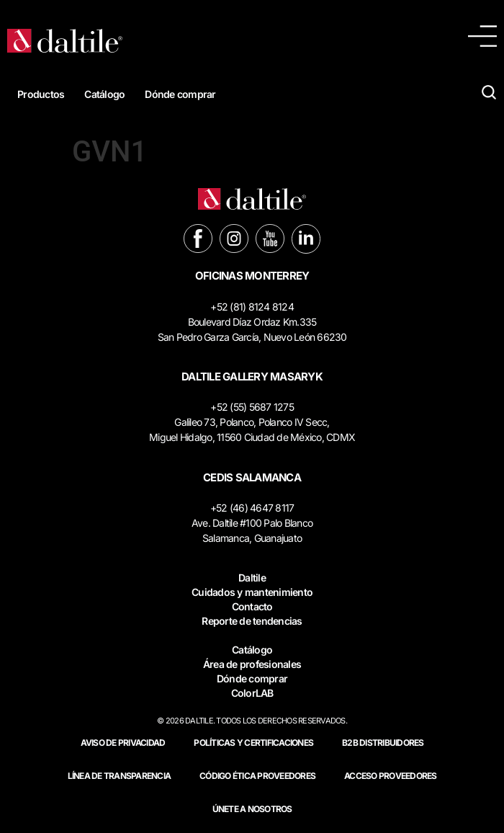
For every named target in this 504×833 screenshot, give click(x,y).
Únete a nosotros (252, 809)
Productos (41, 94)
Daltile (252, 578)
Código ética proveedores (257, 776)
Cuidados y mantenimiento (252, 592)
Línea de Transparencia (120, 776)
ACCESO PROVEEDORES (391, 776)
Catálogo (104, 94)
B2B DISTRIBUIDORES (383, 743)
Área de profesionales (252, 664)
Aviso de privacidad (123, 743)
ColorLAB (252, 693)
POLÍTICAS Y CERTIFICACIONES (253, 743)
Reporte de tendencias (252, 621)
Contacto (252, 606)
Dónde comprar (180, 94)
